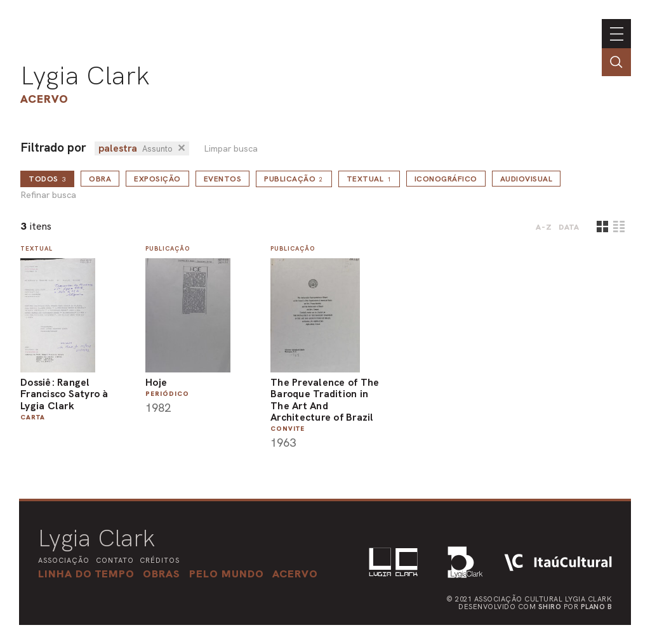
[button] (227, 574)
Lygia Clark (85, 76)
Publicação (294, 179)
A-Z (544, 227)
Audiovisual (527, 179)
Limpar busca (231, 149)
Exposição (157, 179)
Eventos (223, 179)
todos (47, 179)
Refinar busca (48, 195)
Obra (100, 179)
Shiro (550, 607)
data (569, 227)
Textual (369, 179)
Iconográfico (446, 179)
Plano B (597, 607)
